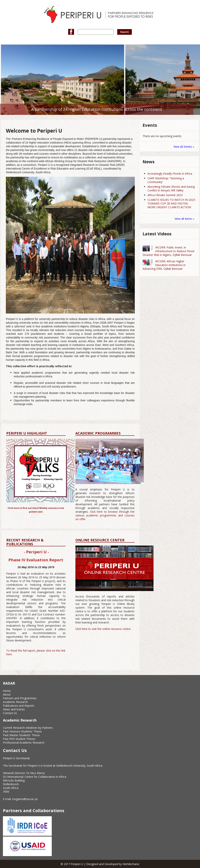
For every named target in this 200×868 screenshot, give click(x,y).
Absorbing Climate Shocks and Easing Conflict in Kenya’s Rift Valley (171, 188)
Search (124, 32)
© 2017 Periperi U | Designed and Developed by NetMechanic (100, 864)
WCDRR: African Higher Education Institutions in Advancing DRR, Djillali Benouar (164, 265)
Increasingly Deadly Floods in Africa (170, 174)
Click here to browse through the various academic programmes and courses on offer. (105, 515)
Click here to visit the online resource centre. (103, 629)
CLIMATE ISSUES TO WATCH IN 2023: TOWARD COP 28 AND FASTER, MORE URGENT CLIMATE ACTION (171, 203)
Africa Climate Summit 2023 (165, 195)
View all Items (184, 219)
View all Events (183, 147)
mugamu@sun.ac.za (25, 799)
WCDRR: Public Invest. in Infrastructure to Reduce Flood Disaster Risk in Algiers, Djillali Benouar (168, 251)
